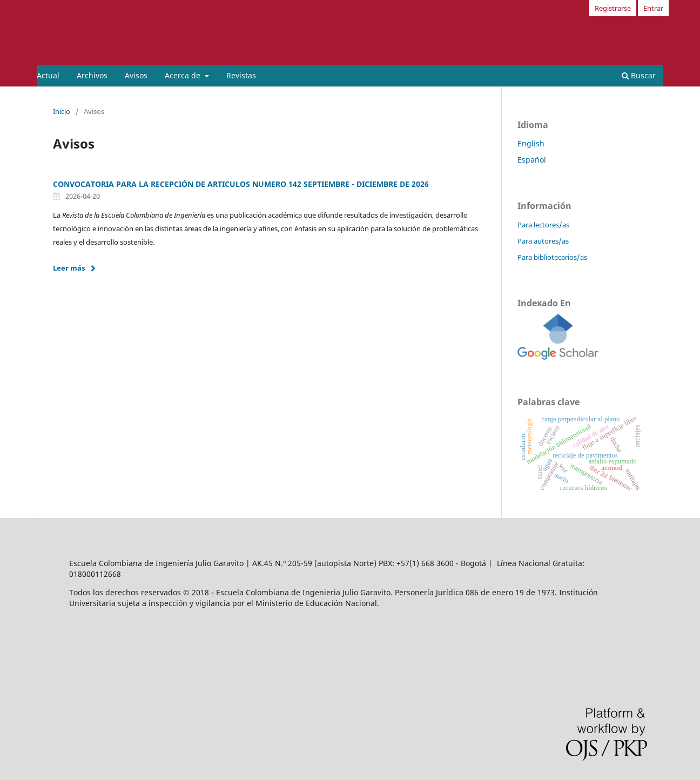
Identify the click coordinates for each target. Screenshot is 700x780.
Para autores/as (543, 241)
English (531, 143)
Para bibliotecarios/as (552, 257)
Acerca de (184, 75)
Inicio (62, 111)
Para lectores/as (543, 225)
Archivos (92, 75)
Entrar (653, 8)
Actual (48, 75)
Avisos (136, 75)
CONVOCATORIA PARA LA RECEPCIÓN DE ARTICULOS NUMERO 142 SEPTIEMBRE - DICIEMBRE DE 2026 (241, 184)
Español (532, 160)
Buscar (639, 75)
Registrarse (613, 8)
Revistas (241, 75)
